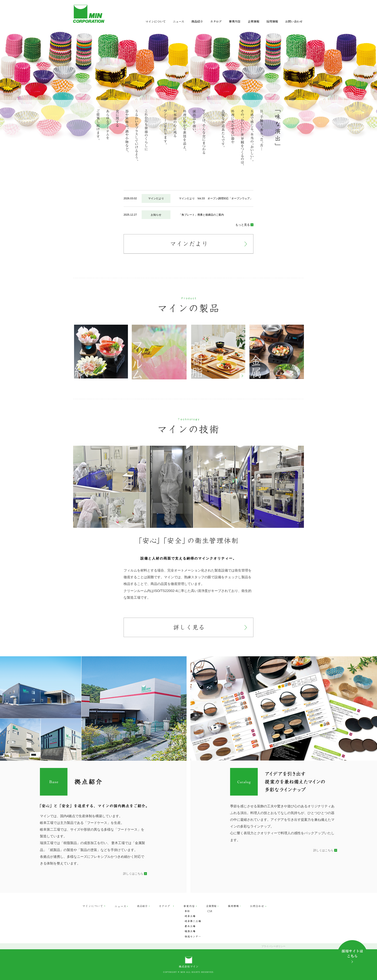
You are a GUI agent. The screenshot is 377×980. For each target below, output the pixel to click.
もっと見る (243, 225)
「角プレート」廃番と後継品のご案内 (201, 215)
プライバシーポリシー (273, 946)
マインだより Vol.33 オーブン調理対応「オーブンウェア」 (216, 198)
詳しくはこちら (133, 874)
